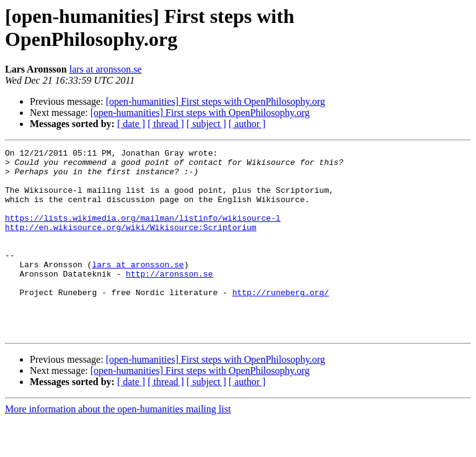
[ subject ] (206, 124)
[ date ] (131, 124)
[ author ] (247, 124)
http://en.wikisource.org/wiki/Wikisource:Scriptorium (131, 244)
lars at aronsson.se (106, 69)
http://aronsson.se (169, 299)
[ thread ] (166, 124)
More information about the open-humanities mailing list (118, 446)
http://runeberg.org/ (281, 322)
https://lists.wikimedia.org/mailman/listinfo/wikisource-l (143, 233)
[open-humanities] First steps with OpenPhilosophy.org (216, 101)
